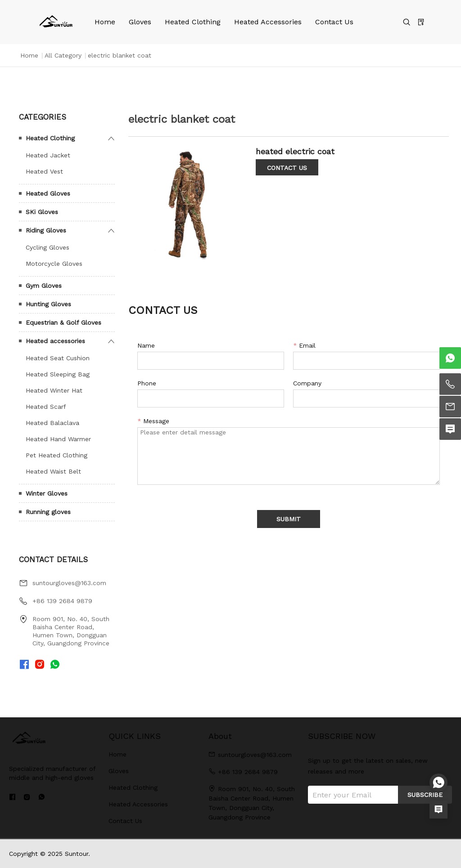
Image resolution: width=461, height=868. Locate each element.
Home (105, 22)
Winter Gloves (47, 493)
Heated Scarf (46, 407)
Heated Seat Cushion (58, 358)
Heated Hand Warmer (58, 439)
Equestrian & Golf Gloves (63, 322)
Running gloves (48, 512)
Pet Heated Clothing (56, 455)
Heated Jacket (48, 155)
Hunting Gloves (48, 304)
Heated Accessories (268, 22)
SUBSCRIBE (425, 795)
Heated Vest (44, 171)
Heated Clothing (193, 22)
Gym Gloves (44, 286)
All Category (63, 55)
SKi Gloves (42, 212)
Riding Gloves (46, 230)
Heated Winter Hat (54, 390)
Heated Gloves (48, 193)
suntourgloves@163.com (69, 583)
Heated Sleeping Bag (58, 374)
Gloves (140, 22)
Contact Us (334, 22)
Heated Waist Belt (53, 471)
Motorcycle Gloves (54, 264)
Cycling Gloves (47, 247)
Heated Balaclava (52, 423)
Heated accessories (55, 341)
